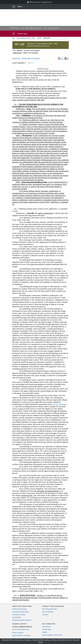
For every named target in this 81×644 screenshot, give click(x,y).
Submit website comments (21, 635)
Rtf (67, 59)
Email (27, 629)
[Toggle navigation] (14, 7)
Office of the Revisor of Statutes (35, 28)
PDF (61, 59)
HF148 (39, 38)
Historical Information (20, 609)
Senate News (47, 629)
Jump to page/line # (19, 63)
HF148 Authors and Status (31, 58)
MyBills (45, 632)
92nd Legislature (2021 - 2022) (26, 38)
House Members (48, 612)
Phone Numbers (18, 633)
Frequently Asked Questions (22, 620)
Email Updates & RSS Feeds (52, 635)
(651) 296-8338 (18, 629)
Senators (45, 615)
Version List (16, 58)
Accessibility (17, 617)
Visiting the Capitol (19, 615)
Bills (14, 38)
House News (47, 627)
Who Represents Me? (50, 609)
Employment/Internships (21, 612)
